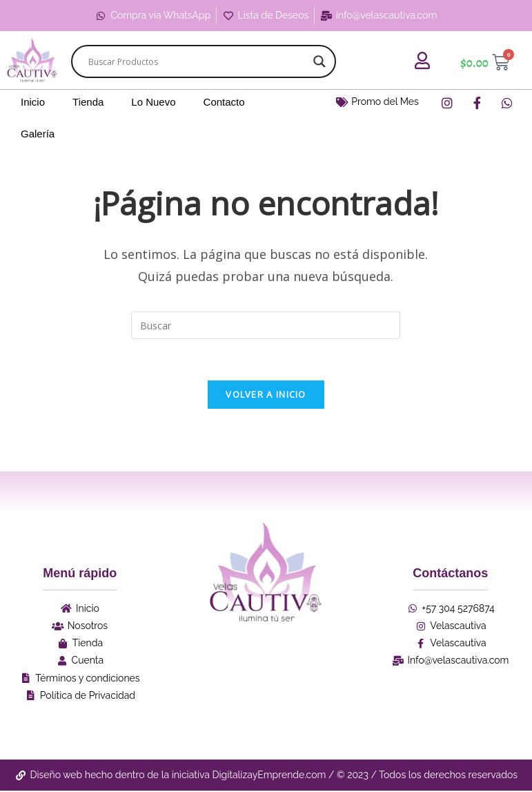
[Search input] (197, 61)
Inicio (33, 102)
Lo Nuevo (153, 102)
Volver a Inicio (266, 395)
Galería (38, 134)
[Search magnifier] (319, 61)
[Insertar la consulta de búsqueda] (266, 325)
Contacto (224, 102)
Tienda (88, 102)
